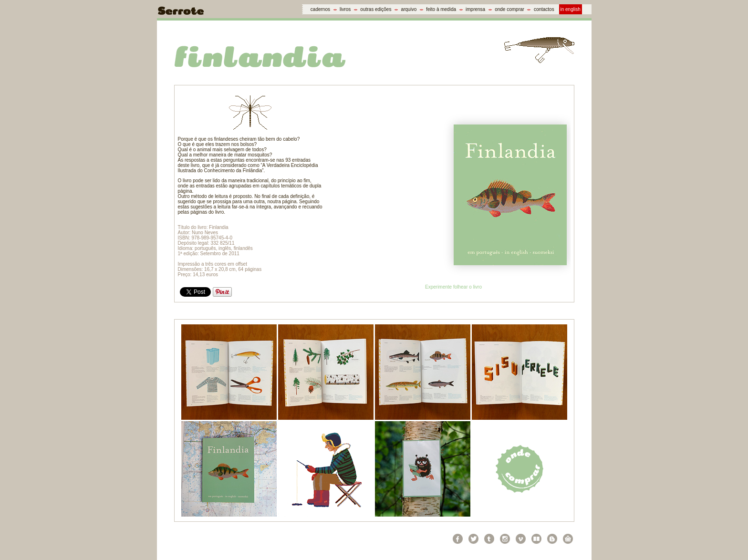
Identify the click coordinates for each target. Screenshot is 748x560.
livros (345, 9)
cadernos (320, 9)
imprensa (475, 9)
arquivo (409, 9)
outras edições (376, 9)
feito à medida (441, 9)
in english (571, 9)
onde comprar (509, 9)
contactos (544, 9)
